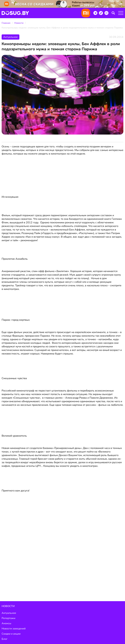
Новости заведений (14, 629)
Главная (6, 23)
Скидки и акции (11, 634)
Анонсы (6, 623)
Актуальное (9, 613)
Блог (5, 639)
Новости (19, 23)
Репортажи (8, 618)
